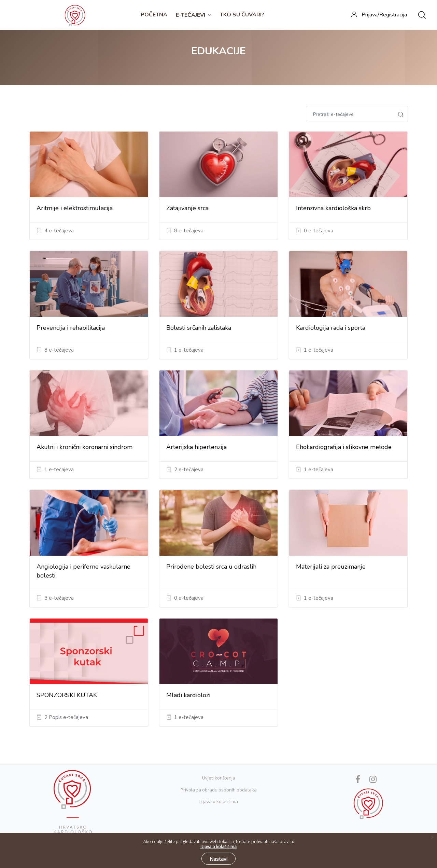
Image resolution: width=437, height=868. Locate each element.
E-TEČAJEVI (194, 15)
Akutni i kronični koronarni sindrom (84, 447)
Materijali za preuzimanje (331, 567)
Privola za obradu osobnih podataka (219, 790)
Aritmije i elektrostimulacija (75, 208)
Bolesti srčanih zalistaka (199, 328)
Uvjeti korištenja (219, 778)
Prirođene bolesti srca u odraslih (211, 567)
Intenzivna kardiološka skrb (333, 208)
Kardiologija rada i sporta (331, 328)
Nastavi (218, 859)
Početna (154, 15)
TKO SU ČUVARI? (242, 15)
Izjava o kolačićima (219, 801)
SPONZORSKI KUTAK (67, 695)
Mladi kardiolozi (188, 695)
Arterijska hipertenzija (196, 447)
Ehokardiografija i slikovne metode (344, 447)
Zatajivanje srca (187, 208)
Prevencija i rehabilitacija (71, 328)
